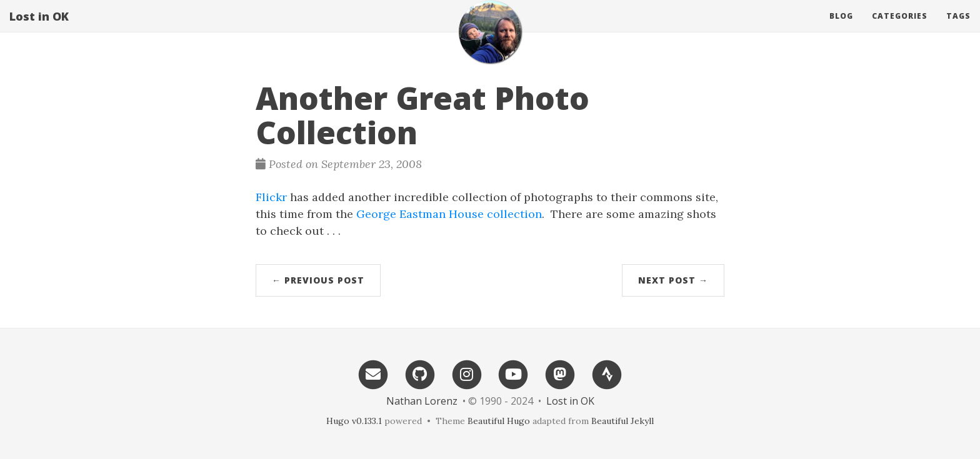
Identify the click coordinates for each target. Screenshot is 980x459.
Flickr (271, 197)
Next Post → (673, 280)
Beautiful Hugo (499, 421)
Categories (900, 28)
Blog (841, 28)
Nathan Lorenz (422, 401)
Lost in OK (39, 28)
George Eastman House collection (449, 214)
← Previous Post (318, 280)
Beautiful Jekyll (622, 421)
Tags (958, 28)
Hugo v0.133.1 (354, 421)
